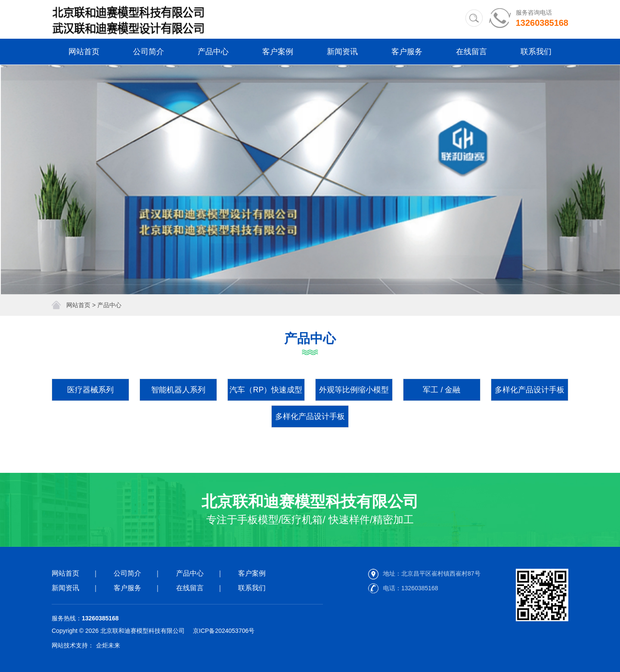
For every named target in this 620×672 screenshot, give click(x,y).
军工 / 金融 (442, 390)
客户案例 (278, 52)
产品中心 (213, 52)
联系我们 (536, 52)
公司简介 (149, 52)
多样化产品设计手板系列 (530, 393)
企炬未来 (108, 645)
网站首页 (84, 52)
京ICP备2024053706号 (224, 631)
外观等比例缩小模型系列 (354, 393)
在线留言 (471, 52)
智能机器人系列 (178, 390)
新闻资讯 (342, 52)
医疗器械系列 (90, 390)
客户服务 (407, 52)
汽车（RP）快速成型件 (266, 393)
